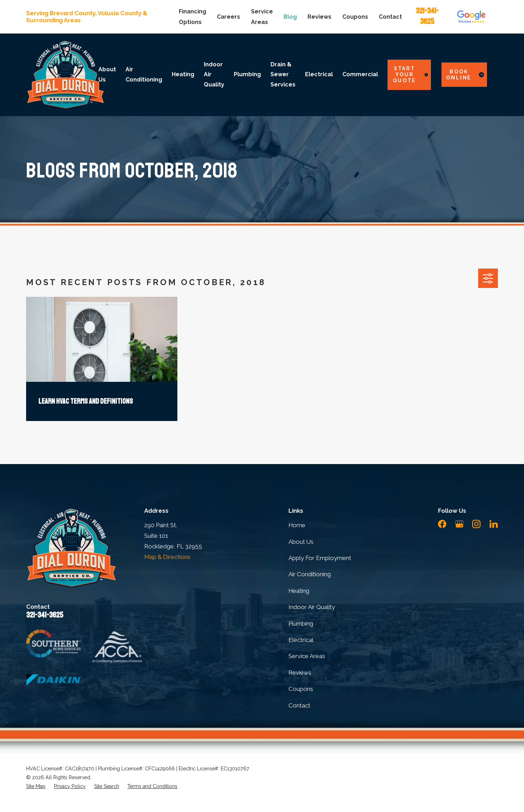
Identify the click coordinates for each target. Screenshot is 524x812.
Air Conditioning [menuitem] (144, 74)
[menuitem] (36, 786)
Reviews (319, 17)
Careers (229, 17)
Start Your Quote (410, 74)
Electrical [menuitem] (319, 74)
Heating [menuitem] (183, 74)
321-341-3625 (45, 615)
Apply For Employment (320, 558)
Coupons (355, 17)
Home (297, 525)
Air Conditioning (310, 574)
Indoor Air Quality (312, 607)
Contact (390, 17)
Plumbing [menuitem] (247, 74)
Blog (290, 17)
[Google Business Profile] (459, 524)
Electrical (301, 640)
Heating (299, 591)
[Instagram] (476, 524)
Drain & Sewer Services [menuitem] (283, 74)
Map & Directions (167, 557)
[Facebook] (442, 524)
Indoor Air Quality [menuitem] (214, 74)
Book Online (465, 75)
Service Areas (307, 656)
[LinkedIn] (494, 524)
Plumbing (301, 624)
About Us (301, 542)
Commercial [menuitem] (360, 74)
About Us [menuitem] (107, 74)
